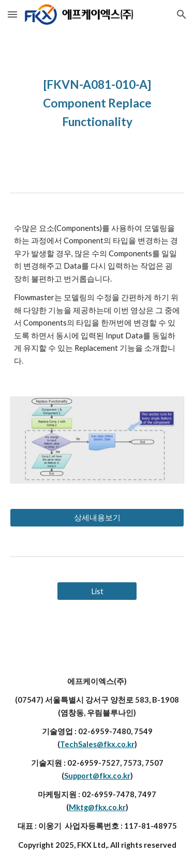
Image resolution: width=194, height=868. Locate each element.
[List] (97, 591)
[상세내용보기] (97, 518)
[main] (97, 102)
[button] (12, 14)
